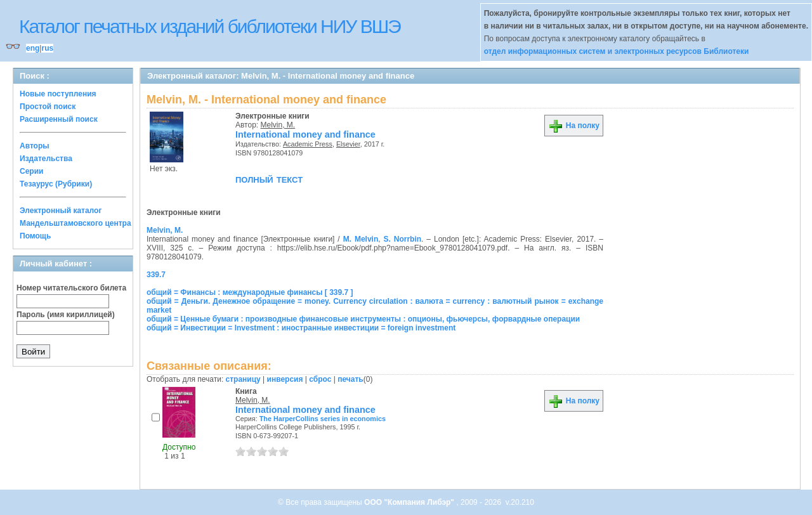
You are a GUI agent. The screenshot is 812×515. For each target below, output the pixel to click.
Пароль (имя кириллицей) (66, 315)
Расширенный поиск (59, 119)
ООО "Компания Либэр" (410, 502)
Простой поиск (48, 107)
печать (350, 379)
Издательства (46, 159)
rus (47, 48)
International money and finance (305, 134)
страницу (243, 379)
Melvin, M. (278, 125)
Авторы (35, 146)
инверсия (285, 379)
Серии (31, 171)
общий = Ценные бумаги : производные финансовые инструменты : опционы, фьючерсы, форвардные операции (363, 319)
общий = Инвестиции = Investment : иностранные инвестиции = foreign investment (301, 328)
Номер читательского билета (71, 288)
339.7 (156, 275)
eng (33, 48)
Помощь (35, 236)
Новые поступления (58, 94)
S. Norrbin (403, 239)
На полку (574, 126)
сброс (320, 379)
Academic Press (308, 144)
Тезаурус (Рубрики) (56, 184)
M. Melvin (361, 239)
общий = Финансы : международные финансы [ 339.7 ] (250, 292)
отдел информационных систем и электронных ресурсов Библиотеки (617, 51)
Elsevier (348, 144)
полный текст (269, 179)
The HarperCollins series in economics (323, 419)
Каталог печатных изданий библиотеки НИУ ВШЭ (210, 26)
